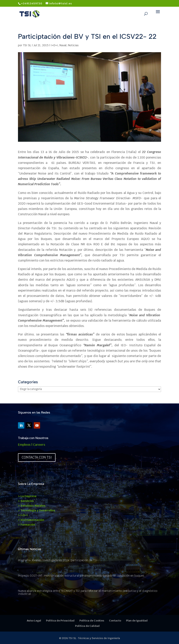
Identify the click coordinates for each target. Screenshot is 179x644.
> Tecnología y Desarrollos (37, 510)
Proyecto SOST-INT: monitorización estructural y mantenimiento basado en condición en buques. (81, 576)
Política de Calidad (87, 626)
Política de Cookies (92, 621)
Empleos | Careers (32, 445)
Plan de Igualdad (137, 621)
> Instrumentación (31, 520)
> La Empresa (27, 496)
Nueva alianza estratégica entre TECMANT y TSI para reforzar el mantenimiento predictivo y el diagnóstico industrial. (88, 592)
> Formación (27, 525)
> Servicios (26, 501)
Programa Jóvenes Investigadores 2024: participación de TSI (58, 560)
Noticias (73, 45)
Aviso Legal (34, 621)
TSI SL (27, 45)
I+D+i (54, 45)
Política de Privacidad (60, 621)
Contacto (115, 621)
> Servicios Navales (32, 506)
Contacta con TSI (37, 457)
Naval (63, 45)
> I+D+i (23, 515)
